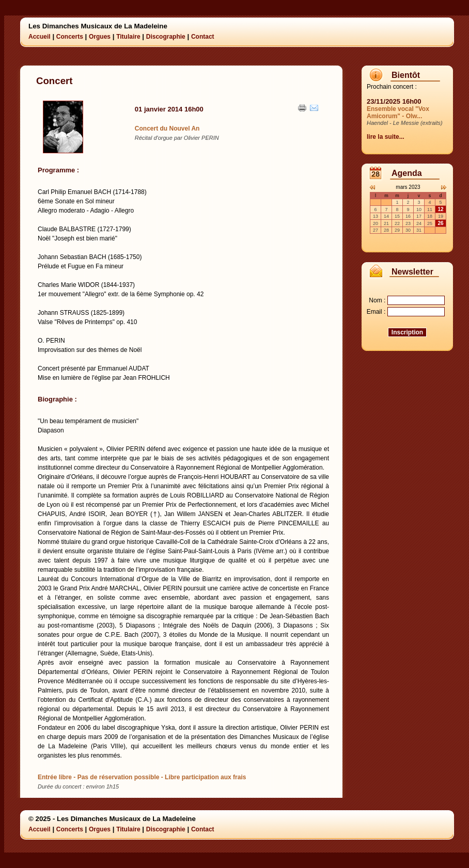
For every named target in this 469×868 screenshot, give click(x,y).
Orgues (100, 37)
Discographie (166, 37)
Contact (203, 37)
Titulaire (128, 37)
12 (440, 209)
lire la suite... (386, 137)
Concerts (70, 37)
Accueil (40, 37)
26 (440, 223)
